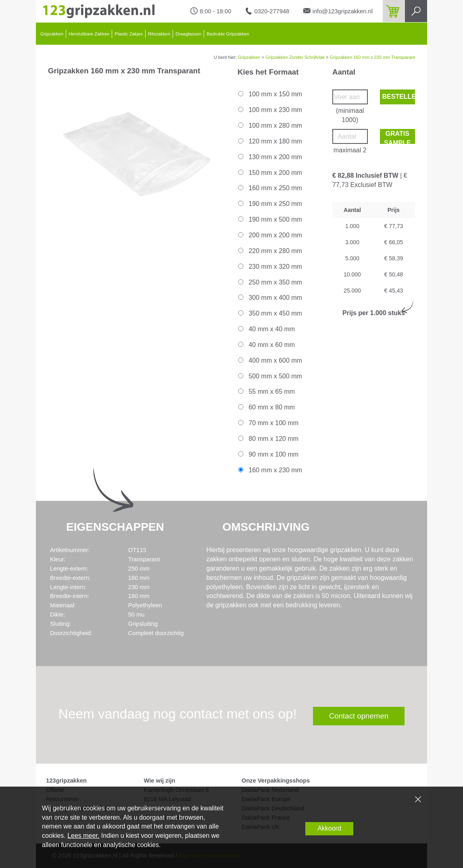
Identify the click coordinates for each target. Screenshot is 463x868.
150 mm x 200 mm (269, 173)
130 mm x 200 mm (269, 157)
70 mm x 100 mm (268, 423)
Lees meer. (83, 836)
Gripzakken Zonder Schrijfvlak (295, 57)
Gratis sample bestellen (399, 137)
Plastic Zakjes (129, 34)
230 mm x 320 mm (269, 267)
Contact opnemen (359, 716)
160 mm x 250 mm (269, 188)
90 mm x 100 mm (268, 454)
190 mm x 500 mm (269, 219)
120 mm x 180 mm (269, 141)
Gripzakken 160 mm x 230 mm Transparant (372, 57)
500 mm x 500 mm (269, 376)
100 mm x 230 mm (269, 110)
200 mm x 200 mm (269, 235)
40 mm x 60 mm (266, 345)
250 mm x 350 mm (269, 282)
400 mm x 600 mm (269, 360)
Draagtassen (188, 34)
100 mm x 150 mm (269, 94)
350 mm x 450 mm (269, 313)
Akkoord (329, 828)
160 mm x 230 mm (269, 470)
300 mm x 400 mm (269, 298)
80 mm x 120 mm (268, 439)
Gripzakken (52, 34)
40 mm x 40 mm (266, 329)
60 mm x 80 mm (266, 407)
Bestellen (399, 97)
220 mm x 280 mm (269, 251)
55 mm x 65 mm (266, 391)
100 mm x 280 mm (269, 126)
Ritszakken (159, 34)
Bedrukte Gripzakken (228, 34)
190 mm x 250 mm (269, 204)
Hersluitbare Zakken (89, 34)
